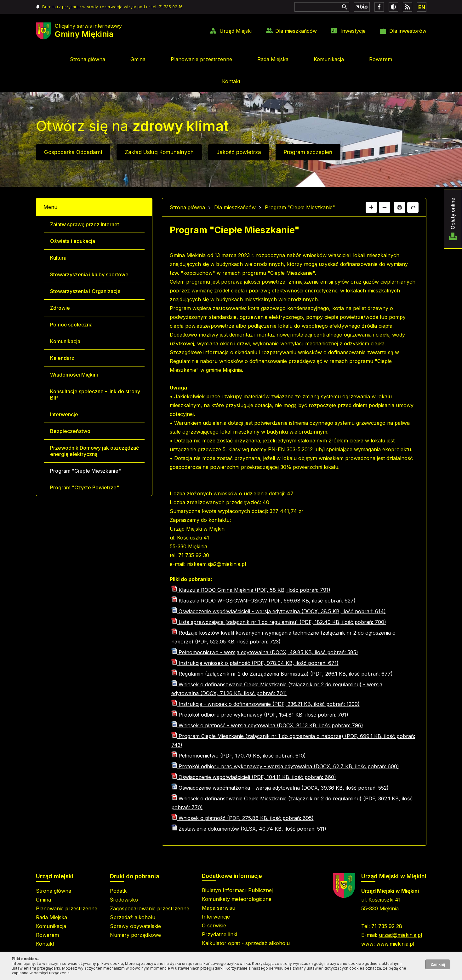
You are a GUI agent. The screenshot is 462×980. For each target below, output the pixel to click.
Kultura (58, 258)
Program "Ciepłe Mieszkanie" (86, 471)
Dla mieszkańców (296, 31)
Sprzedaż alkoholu (133, 917)
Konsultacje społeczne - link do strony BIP (95, 395)
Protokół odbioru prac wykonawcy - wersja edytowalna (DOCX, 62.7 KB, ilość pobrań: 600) (285, 766)
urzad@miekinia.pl (400, 935)
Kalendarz (62, 358)
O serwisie (214, 925)
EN (422, 7)
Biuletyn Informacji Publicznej (237, 890)
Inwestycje (353, 31)
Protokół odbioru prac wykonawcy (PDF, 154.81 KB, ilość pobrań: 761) (260, 715)
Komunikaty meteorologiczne (237, 899)
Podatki (119, 891)
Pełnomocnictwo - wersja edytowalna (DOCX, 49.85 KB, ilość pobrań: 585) (265, 652)
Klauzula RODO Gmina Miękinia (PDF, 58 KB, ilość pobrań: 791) (251, 590)
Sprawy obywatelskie (135, 926)
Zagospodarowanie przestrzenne (150, 908)
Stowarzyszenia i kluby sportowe (89, 274)
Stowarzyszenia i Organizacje (85, 291)
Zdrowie (60, 308)
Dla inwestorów (408, 31)
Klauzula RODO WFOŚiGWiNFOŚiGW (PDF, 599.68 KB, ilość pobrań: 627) (263, 601)
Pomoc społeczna (71, 325)
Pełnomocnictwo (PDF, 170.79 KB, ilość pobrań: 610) (239, 756)
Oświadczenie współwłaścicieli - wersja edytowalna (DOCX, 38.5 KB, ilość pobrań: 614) (279, 611)
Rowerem (381, 59)
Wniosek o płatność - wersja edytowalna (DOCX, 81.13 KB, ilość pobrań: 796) (267, 725)
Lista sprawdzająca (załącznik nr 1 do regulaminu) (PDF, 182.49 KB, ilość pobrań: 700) (279, 622)
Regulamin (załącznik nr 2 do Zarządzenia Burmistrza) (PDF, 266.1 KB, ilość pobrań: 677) (282, 674)
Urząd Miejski (236, 31)
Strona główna (88, 59)
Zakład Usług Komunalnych (159, 152)
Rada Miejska (273, 59)
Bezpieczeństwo (70, 431)
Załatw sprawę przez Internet (85, 224)
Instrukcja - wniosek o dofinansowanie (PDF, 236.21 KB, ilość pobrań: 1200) (265, 704)
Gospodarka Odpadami (73, 152)
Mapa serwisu (219, 908)
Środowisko (124, 900)
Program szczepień (308, 152)
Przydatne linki (220, 934)
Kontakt (231, 81)
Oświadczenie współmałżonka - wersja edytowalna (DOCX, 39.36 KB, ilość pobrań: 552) (280, 788)
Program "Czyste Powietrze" (85, 487)
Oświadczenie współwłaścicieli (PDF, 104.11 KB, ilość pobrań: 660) (254, 777)
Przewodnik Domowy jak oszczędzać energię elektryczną (94, 451)
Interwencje (64, 414)
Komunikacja (329, 59)
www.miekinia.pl (395, 944)
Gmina (138, 59)
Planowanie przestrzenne (201, 59)
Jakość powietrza (239, 152)
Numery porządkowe (135, 935)
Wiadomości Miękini (74, 375)
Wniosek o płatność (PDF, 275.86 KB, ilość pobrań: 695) (242, 818)
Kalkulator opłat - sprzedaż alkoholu (246, 943)
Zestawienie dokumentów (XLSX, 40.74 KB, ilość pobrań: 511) (249, 829)
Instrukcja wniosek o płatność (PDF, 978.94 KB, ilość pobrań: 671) (255, 663)
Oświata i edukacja (73, 241)
